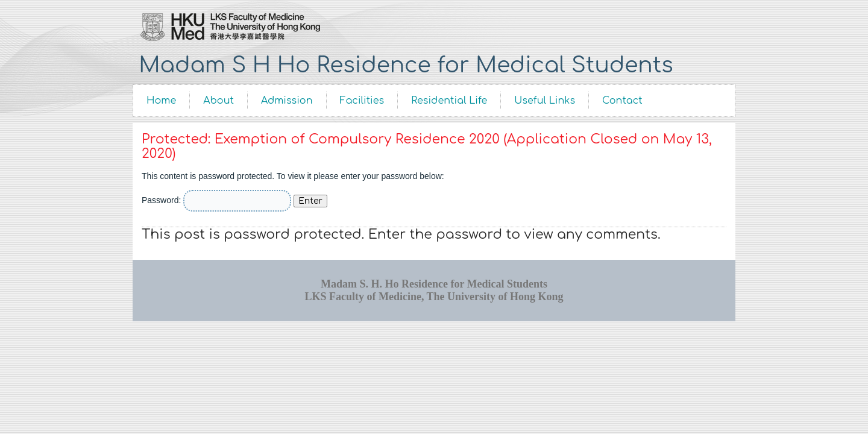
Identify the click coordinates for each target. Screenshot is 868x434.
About (219, 101)
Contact (622, 101)
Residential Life (449, 101)
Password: (216, 200)
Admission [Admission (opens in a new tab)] (287, 101)
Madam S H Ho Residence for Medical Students (406, 65)
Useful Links (545, 101)
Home (161, 101)
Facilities (362, 101)
